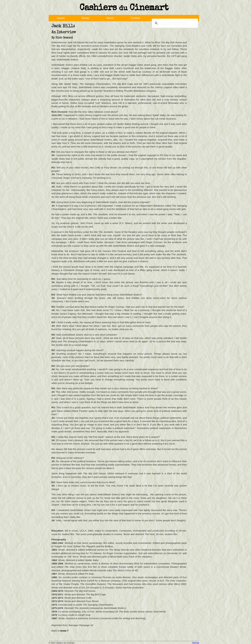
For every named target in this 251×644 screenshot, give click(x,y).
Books (86, 18)
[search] (174, 23)
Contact (135, 18)
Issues (61, 18)
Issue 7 (64, 631)
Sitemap (196, 643)
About (110, 18)
